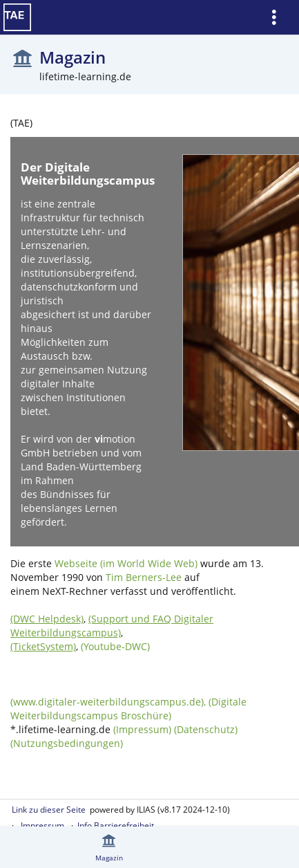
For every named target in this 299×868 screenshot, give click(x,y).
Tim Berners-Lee (144, 577)
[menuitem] (279, 18)
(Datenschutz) (206, 729)
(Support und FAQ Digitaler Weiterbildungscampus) (112, 626)
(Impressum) (142, 729)
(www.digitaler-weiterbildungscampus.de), (109, 702)
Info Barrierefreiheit (116, 825)
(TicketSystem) (43, 646)
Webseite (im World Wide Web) (126, 563)
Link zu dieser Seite (49, 810)
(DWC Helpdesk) (47, 619)
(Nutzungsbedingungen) (67, 743)
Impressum (42, 825)
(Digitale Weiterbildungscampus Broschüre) (128, 709)
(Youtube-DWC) (115, 646)
